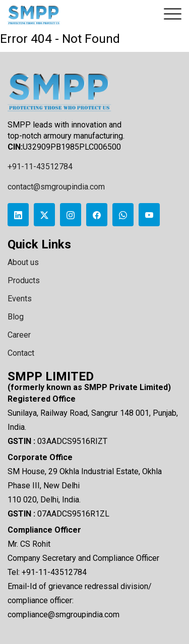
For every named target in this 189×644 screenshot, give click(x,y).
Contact (21, 353)
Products (24, 280)
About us (23, 262)
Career (19, 335)
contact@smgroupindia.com (56, 187)
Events (20, 299)
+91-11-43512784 (40, 167)
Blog (16, 317)
